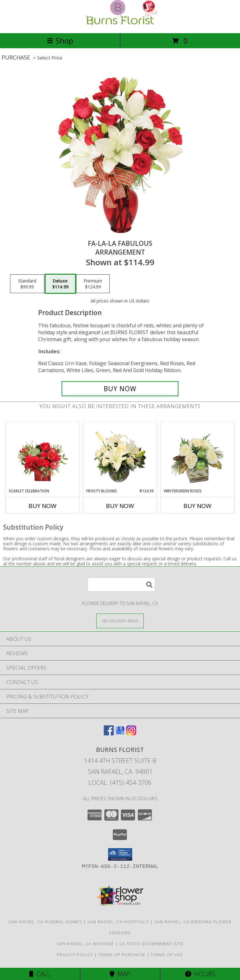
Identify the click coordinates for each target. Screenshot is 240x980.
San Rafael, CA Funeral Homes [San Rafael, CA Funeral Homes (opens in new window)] (45, 922)
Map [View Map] (120, 974)
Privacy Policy (75, 955)
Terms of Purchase (122, 955)
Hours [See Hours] (200, 974)
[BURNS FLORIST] (120, 24)
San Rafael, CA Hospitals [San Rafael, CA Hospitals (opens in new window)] (118, 922)
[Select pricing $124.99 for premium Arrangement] (93, 284)
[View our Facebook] (109, 733)
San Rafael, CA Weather (85, 944)
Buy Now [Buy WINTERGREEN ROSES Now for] (197, 506)
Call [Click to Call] (40, 974)
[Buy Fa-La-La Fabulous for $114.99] (120, 389)
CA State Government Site (151, 944)
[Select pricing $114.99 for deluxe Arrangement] (60, 284)
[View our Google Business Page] (120, 733)
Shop (60, 41)
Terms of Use (167, 955)
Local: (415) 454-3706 (120, 783)
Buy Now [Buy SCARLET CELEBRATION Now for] (42, 506)
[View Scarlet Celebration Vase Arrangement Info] (43, 455)
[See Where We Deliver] (120, 621)
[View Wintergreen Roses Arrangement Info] (198, 455)
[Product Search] (121, 585)
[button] (120, 854)
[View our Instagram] (131, 733)
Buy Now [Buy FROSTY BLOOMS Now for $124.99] (120, 506)
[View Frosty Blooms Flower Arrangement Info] (120, 455)
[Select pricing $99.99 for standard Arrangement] (27, 284)
